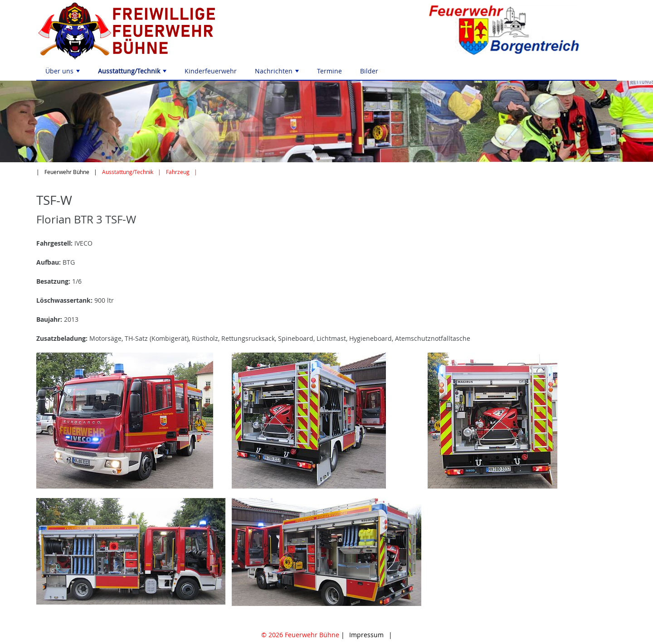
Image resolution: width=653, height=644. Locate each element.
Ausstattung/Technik (133, 73)
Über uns (63, 73)
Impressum (366, 635)
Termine (329, 71)
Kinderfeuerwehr (211, 71)
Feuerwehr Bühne (67, 172)
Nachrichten (278, 73)
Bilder (369, 71)
